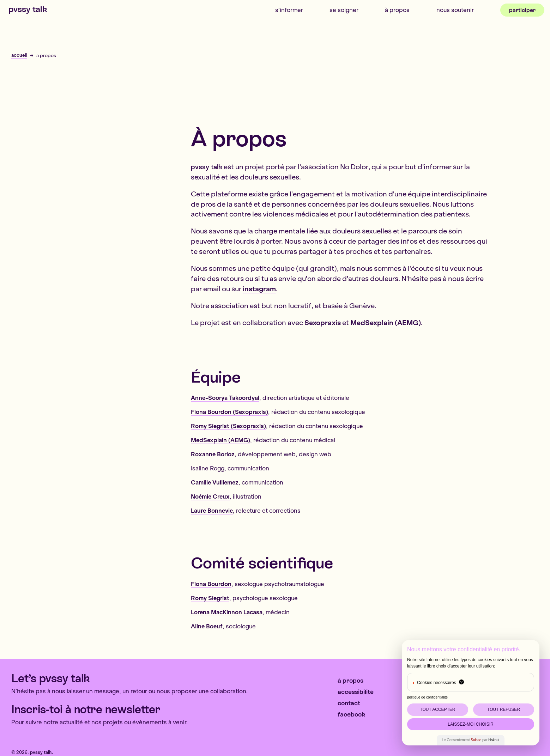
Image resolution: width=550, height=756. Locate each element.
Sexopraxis (323, 322)
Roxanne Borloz (213, 454)
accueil (19, 55)
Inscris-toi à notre (86, 710)
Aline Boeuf (207, 626)
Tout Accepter (437, 709)
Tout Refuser (504, 709)
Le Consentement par (471, 740)
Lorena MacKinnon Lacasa (227, 612)
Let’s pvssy (51, 679)
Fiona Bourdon (211, 584)
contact (349, 703)
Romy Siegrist (210, 598)
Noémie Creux (210, 496)
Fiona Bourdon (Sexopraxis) (229, 412)
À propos (397, 10)
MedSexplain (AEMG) (386, 322)
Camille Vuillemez (215, 482)
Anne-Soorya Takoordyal (225, 398)
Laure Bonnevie (212, 510)
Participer (522, 10)
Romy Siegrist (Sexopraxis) (228, 426)
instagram (259, 289)
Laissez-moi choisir (470, 724)
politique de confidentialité (427, 697)
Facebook (351, 714)
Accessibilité (356, 692)
